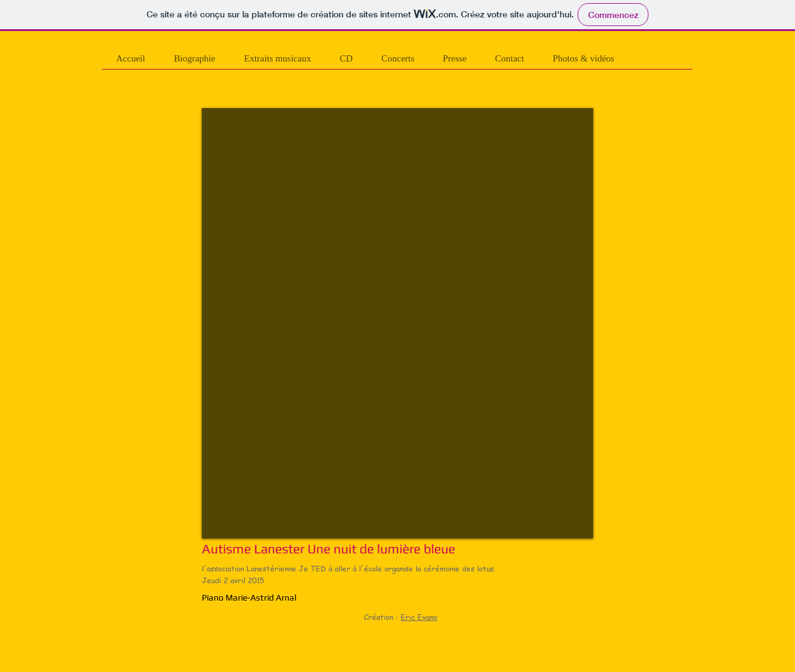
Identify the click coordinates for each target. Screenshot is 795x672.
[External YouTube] (397, 323)
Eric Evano (419, 617)
